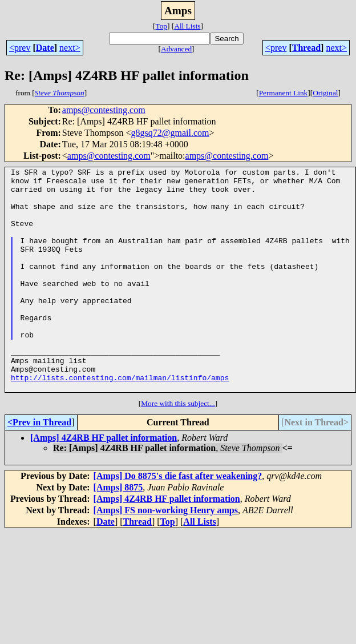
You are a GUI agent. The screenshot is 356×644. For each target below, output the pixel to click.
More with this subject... (178, 448)
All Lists (187, 26)
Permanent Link (284, 93)
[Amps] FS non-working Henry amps (166, 555)
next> (70, 48)
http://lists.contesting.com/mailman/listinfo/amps (120, 420)
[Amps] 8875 (118, 532)
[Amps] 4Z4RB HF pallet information (104, 482)
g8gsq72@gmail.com (170, 133)
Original (325, 93)
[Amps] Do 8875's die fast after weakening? (178, 520)
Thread (306, 48)
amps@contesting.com (104, 110)
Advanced (176, 49)
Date (45, 48)
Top (161, 26)
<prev (20, 48)
